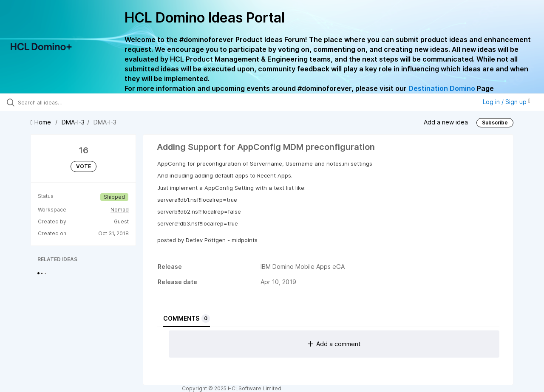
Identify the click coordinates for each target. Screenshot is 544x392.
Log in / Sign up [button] (507, 102)
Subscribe (495, 123)
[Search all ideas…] (65, 102)
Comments (187, 319)
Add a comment (334, 344)
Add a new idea (446, 122)
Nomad (120, 210)
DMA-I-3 (73, 122)
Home (42, 122)
